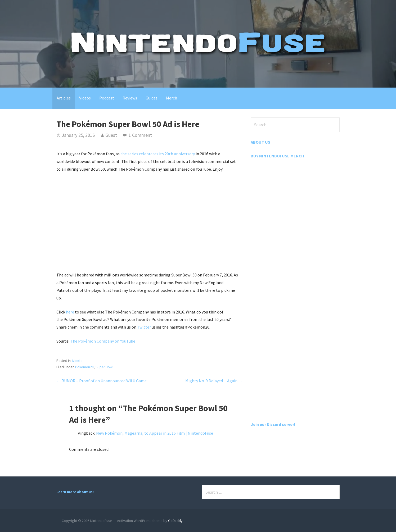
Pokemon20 (85, 367)
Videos (85, 98)
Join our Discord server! (273, 424)
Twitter (144, 327)
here (70, 312)
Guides (152, 98)
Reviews (130, 98)
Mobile (77, 361)
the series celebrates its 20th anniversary (158, 154)
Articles (64, 98)
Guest (111, 135)
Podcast (107, 98)
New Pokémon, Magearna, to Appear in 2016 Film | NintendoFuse (155, 433)
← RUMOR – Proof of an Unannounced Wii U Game (102, 381)
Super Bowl (105, 367)
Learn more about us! (75, 492)
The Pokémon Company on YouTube (103, 341)
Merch (172, 98)
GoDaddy (175, 521)
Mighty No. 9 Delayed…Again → (214, 381)
